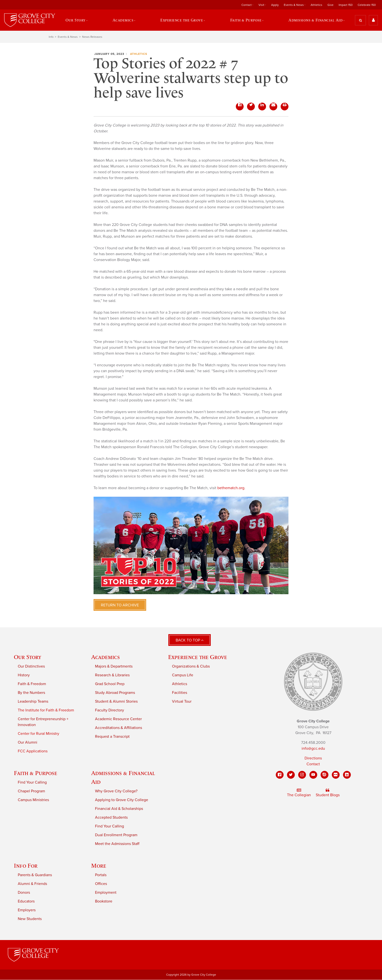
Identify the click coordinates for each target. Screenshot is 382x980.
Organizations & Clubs (191, 666)
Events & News (294, 5)
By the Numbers (31, 693)
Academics (123, 20)
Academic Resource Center (118, 719)
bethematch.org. (231, 488)
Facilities (180, 693)
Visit (261, 5)
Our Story (75, 20)
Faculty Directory (110, 710)
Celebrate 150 (367, 5)
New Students (30, 919)
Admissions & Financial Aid (316, 20)
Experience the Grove (182, 20)
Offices (101, 884)
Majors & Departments (114, 666)
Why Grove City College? (116, 791)
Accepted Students (111, 817)
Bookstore (104, 901)
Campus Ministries (33, 800)
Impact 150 (346, 5)
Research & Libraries (112, 675)
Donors (24, 893)
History (24, 675)
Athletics (316, 5)
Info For (26, 866)
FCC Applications (33, 751)
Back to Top (190, 640)
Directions (313, 758)
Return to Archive (120, 605)
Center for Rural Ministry (38, 734)
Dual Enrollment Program (116, 835)
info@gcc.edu (313, 749)
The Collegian (299, 793)
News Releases (92, 37)
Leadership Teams (33, 701)
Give (330, 5)
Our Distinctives (31, 666)
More (99, 866)
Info (51, 37)
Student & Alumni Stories (116, 701)
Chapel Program (31, 791)
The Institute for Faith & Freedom (46, 710)
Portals (101, 875)
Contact (247, 5)
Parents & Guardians (35, 875)
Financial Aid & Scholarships (119, 809)
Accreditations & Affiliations (119, 728)
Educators (26, 901)
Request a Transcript (112, 737)
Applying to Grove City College (122, 800)
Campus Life (183, 675)
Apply (275, 5)
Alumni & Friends (32, 884)
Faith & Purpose (246, 20)
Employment (106, 893)
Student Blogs (328, 793)
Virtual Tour (182, 701)
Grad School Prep (110, 684)
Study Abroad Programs (115, 693)
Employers (27, 910)
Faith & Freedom (32, 684)
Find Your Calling (32, 782)
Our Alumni (28, 742)
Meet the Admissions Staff (117, 844)
